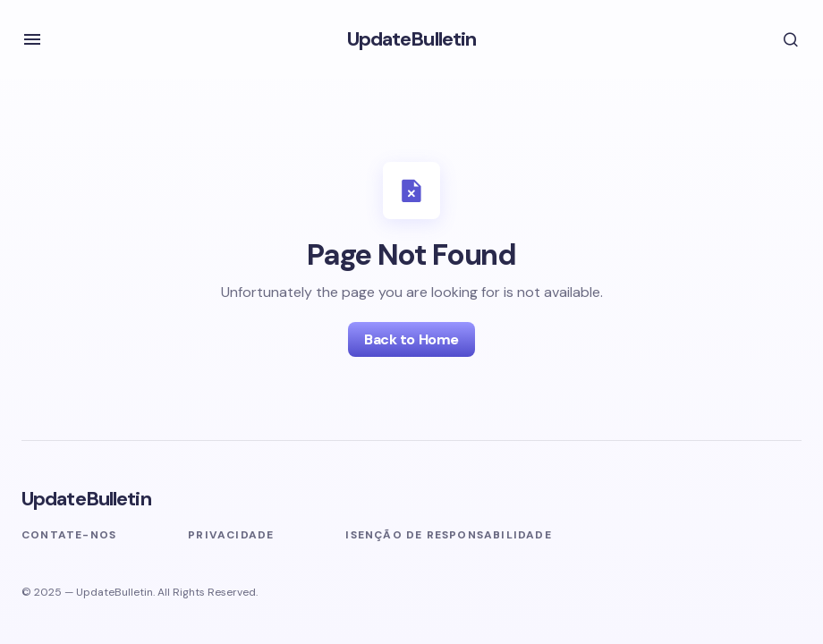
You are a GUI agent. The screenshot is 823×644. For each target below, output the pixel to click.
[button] (32, 39)
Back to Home (411, 339)
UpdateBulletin (412, 39)
